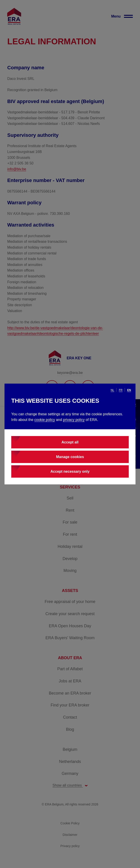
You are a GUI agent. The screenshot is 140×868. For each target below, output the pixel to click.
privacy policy (74, 420)
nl (112, 390)
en (129, 390)
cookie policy (45, 420)
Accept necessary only (70, 471)
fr (121, 390)
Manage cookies (70, 457)
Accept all (70, 442)
